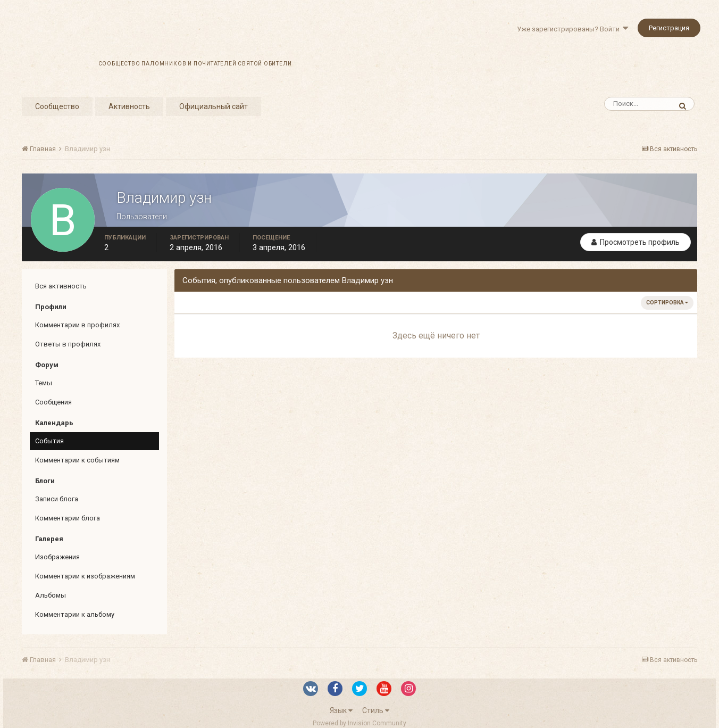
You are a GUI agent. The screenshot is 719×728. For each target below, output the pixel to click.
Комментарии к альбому (75, 614)
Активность (129, 106)
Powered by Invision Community (359, 723)
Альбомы (51, 595)
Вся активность (61, 286)
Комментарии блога (68, 518)
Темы (44, 383)
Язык (341, 710)
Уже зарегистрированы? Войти (572, 29)
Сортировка (667, 303)
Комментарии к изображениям (85, 576)
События (49, 441)
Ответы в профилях (68, 344)
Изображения (57, 557)
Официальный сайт (214, 106)
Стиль (376, 710)
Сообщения (53, 402)
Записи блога (57, 499)
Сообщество (57, 106)
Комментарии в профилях (77, 325)
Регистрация (669, 28)
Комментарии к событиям (77, 460)
